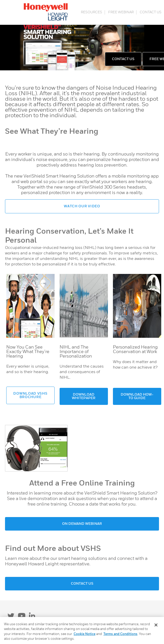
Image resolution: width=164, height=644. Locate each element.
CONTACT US (151, 12)
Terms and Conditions (120, 634)
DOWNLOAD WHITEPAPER (84, 396)
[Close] (156, 625)
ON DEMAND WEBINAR (82, 524)
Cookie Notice (85, 634)
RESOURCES (92, 12)
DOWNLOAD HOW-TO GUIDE (137, 396)
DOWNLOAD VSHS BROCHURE (30, 395)
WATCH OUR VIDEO (82, 206)
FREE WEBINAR (121, 12)
